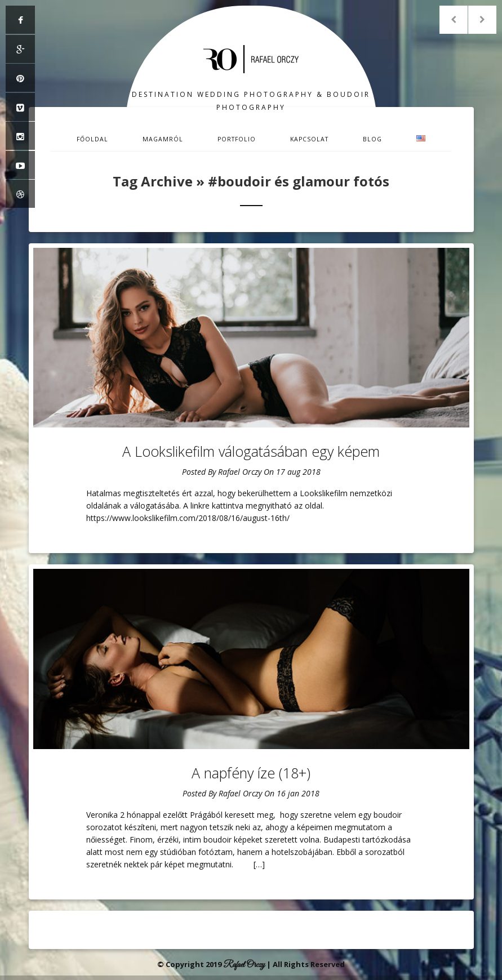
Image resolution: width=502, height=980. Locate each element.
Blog (372, 139)
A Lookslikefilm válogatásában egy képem (251, 451)
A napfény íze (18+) (251, 773)
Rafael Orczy (240, 472)
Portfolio (237, 139)
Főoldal (92, 139)
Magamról (163, 139)
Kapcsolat (309, 139)
